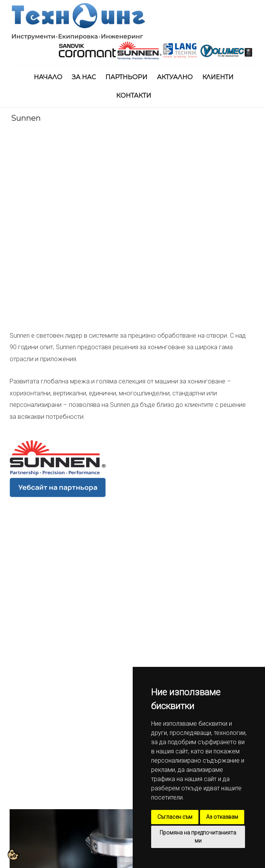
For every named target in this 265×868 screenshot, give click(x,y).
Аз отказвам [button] (222, 817)
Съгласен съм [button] (175, 817)
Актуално (175, 77)
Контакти (134, 96)
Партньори (126, 77)
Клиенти (218, 77)
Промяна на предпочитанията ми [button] (198, 837)
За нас (84, 77)
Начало (48, 77)
